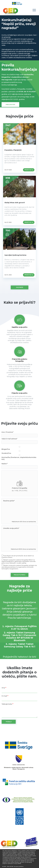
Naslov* (5, 464)
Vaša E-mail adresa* (9, 439)
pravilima (14, 82)
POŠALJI (9, 722)
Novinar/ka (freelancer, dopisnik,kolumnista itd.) (19, 457)
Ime (4, 688)
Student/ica (19, 452)
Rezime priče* (9, 501)
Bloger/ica (19, 448)
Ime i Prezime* (8, 432)
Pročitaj (29, 170)
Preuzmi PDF (10, 105)
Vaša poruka (7, 704)
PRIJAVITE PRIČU (20, 575)
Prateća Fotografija (20, 488)
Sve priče (20, 287)
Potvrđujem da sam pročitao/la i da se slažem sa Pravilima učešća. (18, 556)
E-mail (5, 696)
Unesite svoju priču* (11, 528)
